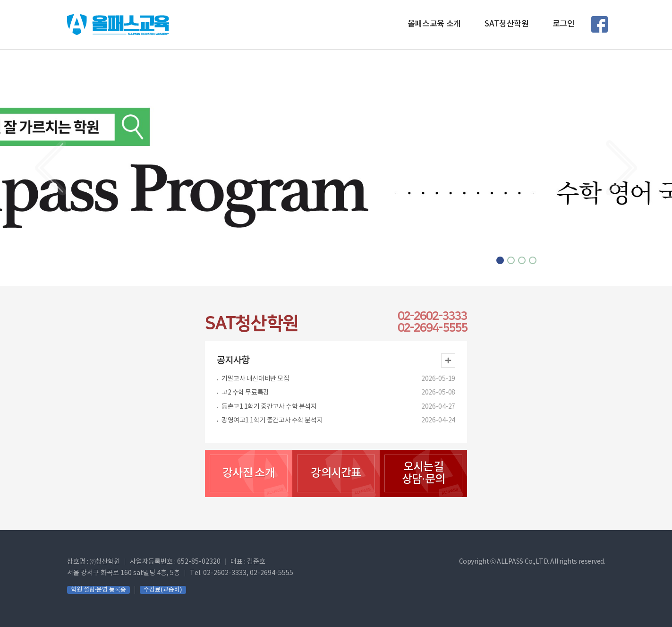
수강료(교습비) (163, 590)
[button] (50, 168)
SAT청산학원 (507, 24)
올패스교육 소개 (434, 24)
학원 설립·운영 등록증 (99, 590)
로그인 (564, 24)
